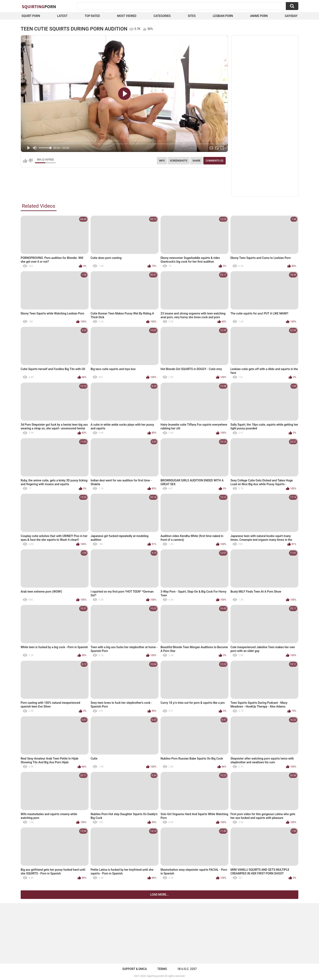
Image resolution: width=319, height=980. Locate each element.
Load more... (160, 895)
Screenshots (179, 161)
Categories (162, 16)
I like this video (25, 161)
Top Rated (92, 16)
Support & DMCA (135, 969)
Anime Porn (259, 16)
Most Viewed (127, 16)
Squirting (39, 6)
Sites (192, 16)
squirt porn (31, 16)
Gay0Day (291, 16)
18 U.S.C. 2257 (187, 969)
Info (162, 161)
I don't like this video (31, 161)
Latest (62, 16)
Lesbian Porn (223, 16)
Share (196, 161)
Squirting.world (155, 976)
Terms (162, 969)
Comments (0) (215, 161)
